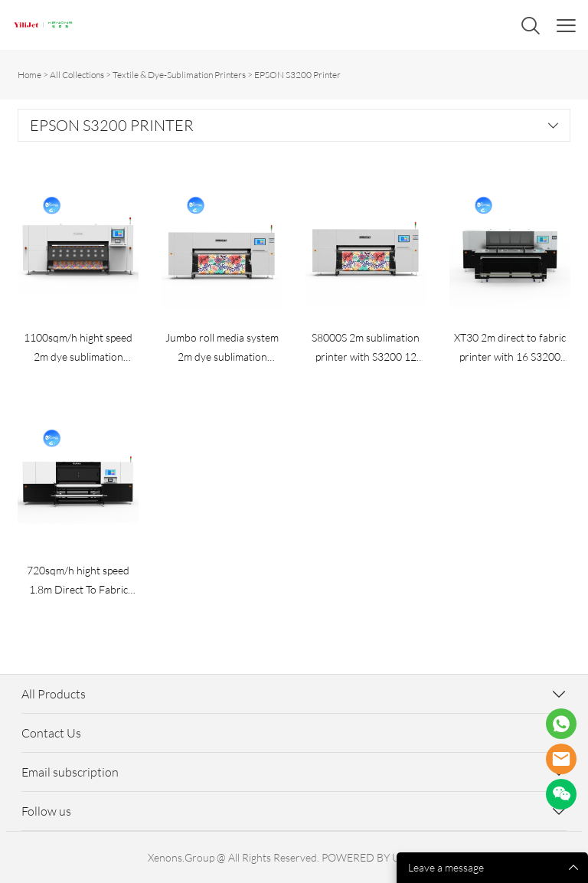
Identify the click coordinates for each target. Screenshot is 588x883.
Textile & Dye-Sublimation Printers (179, 75)
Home (29, 75)
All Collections (77, 75)
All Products (54, 694)
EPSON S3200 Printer (297, 75)
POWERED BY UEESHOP (381, 857)
